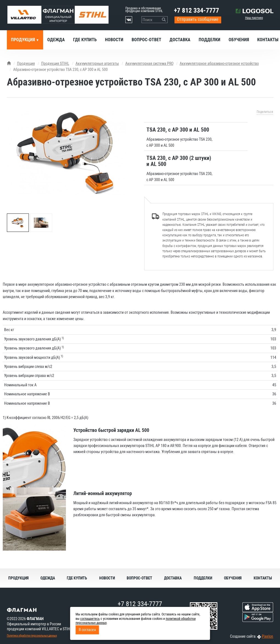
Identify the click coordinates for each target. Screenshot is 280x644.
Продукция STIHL (55, 63)
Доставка (180, 40)
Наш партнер (254, 18)
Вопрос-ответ (146, 40)
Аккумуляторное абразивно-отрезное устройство (219, 63)
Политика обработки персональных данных (32, 636)
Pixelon (267, 636)
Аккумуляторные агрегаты (97, 63)
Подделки (210, 40)
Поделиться (265, 112)
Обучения (239, 40)
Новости (114, 40)
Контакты (263, 578)
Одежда (56, 40)
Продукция (23, 40)
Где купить (85, 40)
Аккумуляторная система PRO (149, 63)
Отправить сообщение (198, 19)
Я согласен (87, 630)
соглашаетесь (90, 619)
